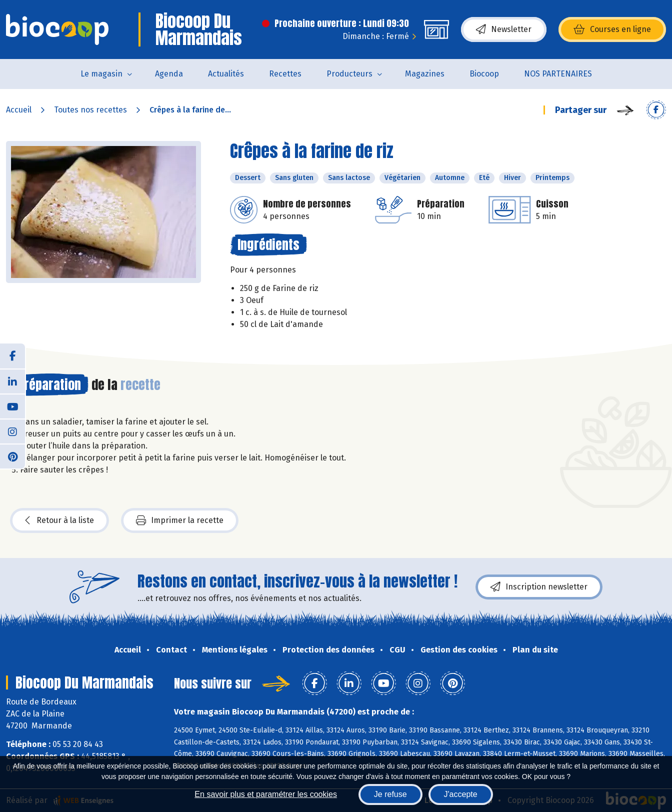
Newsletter (504, 29)
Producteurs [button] (349, 74)
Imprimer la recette (180, 520)
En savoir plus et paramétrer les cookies (266, 794)
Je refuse (390, 794)
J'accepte (461, 794)
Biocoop (484, 74)
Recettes (285, 74)
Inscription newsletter (539, 587)
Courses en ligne (612, 29)
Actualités (226, 74)
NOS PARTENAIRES (558, 74)
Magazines (425, 74)
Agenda (169, 74)
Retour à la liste (59, 520)
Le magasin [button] (101, 74)
